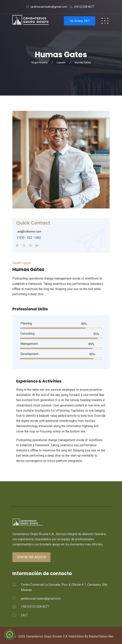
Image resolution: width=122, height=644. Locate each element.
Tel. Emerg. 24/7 (80, 21)
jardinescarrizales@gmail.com (49, 7)
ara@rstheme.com (29, 232)
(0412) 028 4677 (84, 7)
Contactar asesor (31, 557)
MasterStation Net (101, 636)
